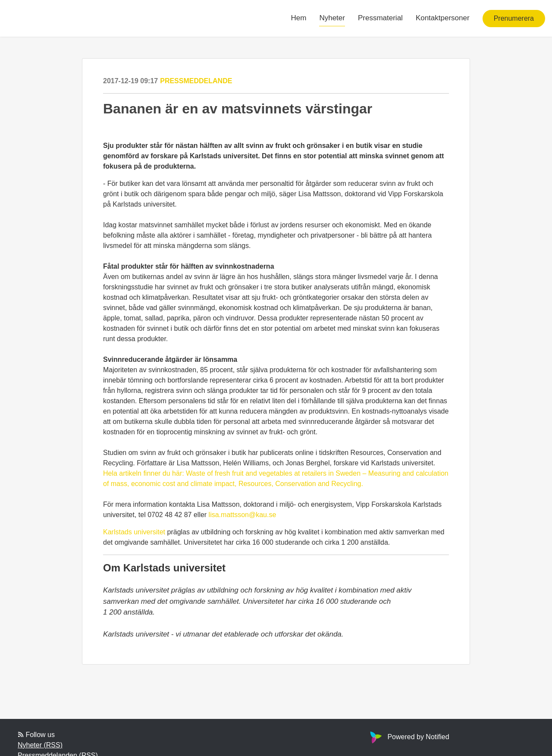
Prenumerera (514, 18)
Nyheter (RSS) (40, 745)
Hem (299, 18)
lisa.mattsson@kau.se (243, 515)
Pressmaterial (380, 18)
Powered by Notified (408, 737)
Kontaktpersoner (443, 18)
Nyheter (332, 18)
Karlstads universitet (134, 532)
